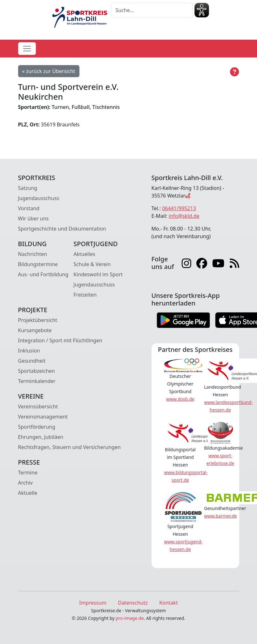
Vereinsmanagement (43, 417)
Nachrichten (33, 254)
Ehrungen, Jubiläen (41, 437)
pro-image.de (130, 618)
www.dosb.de (180, 399)
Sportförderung (37, 427)
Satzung (28, 188)
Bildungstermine (38, 264)
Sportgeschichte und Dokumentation (62, 229)
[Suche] (152, 10)
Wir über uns (34, 218)
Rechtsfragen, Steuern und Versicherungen (69, 447)
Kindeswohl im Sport (98, 274)
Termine (28, 473)
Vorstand (29, 208)
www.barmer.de (221, 516)
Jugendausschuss (39, 198)
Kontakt (169, 603)
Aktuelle (28, 493)
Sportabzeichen (37, 371)
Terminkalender (37, 381)
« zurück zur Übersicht (49, 71)
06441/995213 (179, 208)
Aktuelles (84, 254)
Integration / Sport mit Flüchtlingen (60, 340)
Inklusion (29, 351)
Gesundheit (32, 361)
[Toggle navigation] (27, 49)
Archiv (25, 483)
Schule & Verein (92, 264)
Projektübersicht (38, 320)
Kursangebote (35, 330)
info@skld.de (184, 216)
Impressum (93, 603)
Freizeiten (85, 295)
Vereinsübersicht (38, 406)
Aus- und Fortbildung (43, 274)
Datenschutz (133, 603)
